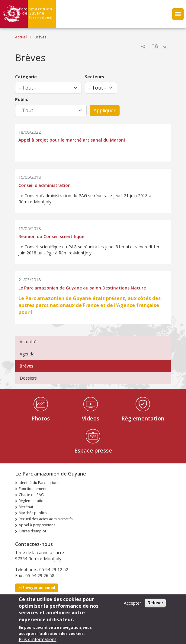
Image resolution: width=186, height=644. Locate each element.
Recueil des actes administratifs (46, 519)
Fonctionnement (33, 489)
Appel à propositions (37, 525)
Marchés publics (33, 513)
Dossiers (28, 378)
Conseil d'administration (45, 186)
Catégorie (26, 77)
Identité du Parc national (40, 483)
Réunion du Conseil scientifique (51, 237)
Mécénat (26, 507)
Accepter (132, 603)
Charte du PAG (31, 495)
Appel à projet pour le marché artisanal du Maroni (72, 140)
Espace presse (93, 450)
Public (22, 99)
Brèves (26, 366)
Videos (91, 418)
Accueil (21, 37)
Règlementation (143, 418)
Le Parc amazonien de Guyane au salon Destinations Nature (82, 288)
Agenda (27, 354)
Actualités (29, 342)
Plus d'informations (38, 640)
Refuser (155, 603)
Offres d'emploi (32, 531)
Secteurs (95, 77)
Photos (41, 418)
